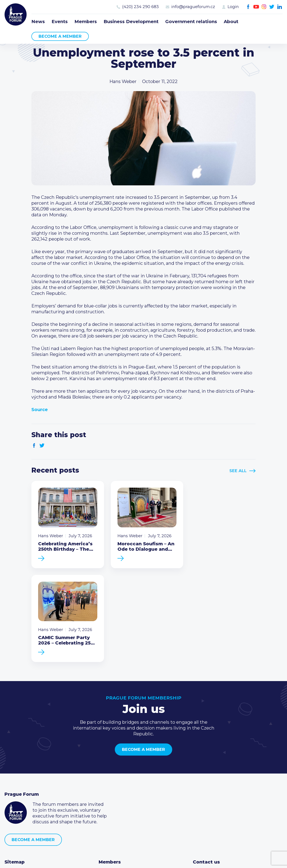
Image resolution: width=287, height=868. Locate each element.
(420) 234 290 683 (140, 7)
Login (233, 7)
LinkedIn (280, 7)
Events (60, 22)
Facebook (248, 7)
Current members (119, 777)
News (38, 22)
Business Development (131, 22)
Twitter (272, 7)
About (231, 22)
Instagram (264, 7)
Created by (143, 859)
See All (238, 471)
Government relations (191, 22)
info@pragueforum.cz (193, 7)
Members (86, 22)
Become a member (60, 36)
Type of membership (122, 785)
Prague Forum (16, 15)
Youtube (256, 7)
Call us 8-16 (205, 777)
